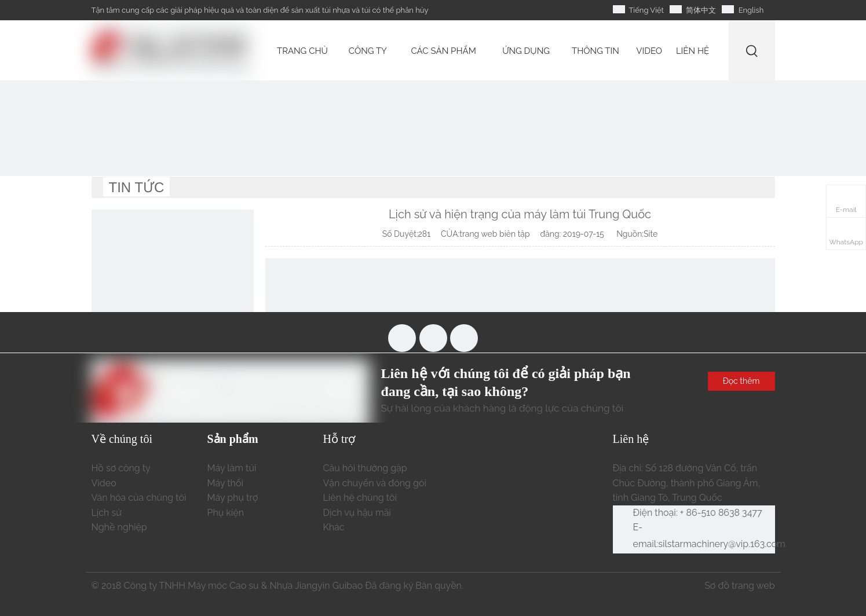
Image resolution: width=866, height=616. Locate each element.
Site (651, 234)
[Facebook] (402, 338)
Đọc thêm (741, 381)
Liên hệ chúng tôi (360, 498)
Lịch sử (107, 513)
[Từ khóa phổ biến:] (752, 51)
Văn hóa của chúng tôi (139, 498)
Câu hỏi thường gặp (365, 468)
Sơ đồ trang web (739, 586)
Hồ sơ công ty (121, 468)
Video (104, 483)
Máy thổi (225, 483)
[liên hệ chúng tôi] (173, 291)
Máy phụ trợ (233, 498)
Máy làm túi (232, 468)
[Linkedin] (464, 338)
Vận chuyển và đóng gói (375, 483)
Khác (334, 527)
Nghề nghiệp (119, 527)
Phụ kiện (226, 513)
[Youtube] (433, 338)
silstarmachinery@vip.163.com (722, 544)
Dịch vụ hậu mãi (357, 513)
